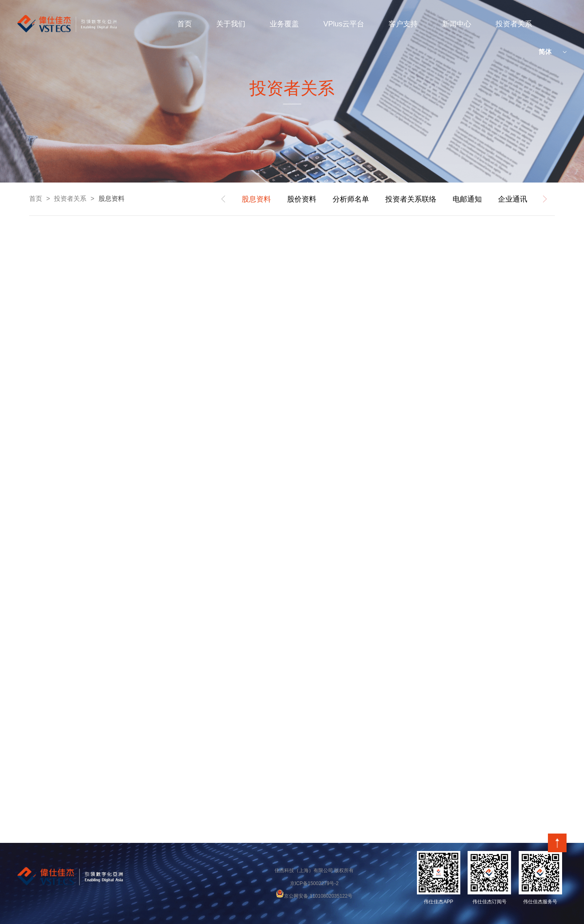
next (545, 199)
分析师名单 (351, 199)
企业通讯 (513, 199)
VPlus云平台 (344, 24)
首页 (185, 24)
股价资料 (302, 199)
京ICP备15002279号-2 (314, 883)
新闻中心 (457, 24)
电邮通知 (467, 199)
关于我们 (231, 24)
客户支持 (403, 24)
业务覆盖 (284, 24)
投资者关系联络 (411, 199)
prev (223, 199)
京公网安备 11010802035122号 (314, 896)
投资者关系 (514, 24)
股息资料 (112, 199)
